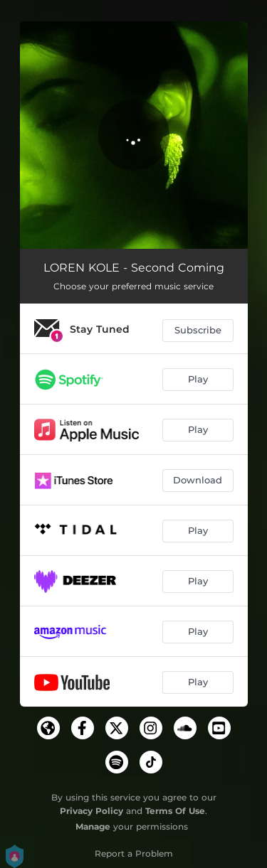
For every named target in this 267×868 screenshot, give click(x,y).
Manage (93, 826)
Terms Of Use (175, 811)
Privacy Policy (91, 811)
